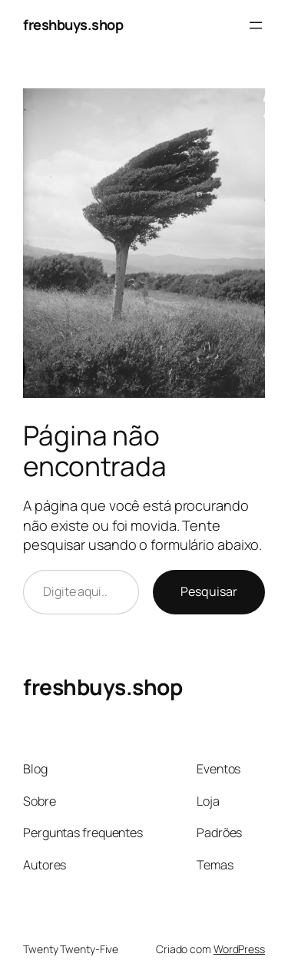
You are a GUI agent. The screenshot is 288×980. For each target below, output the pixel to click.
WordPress (239, 949)
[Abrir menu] (256, 25)
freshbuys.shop (73, 25)
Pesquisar (209, 591)
